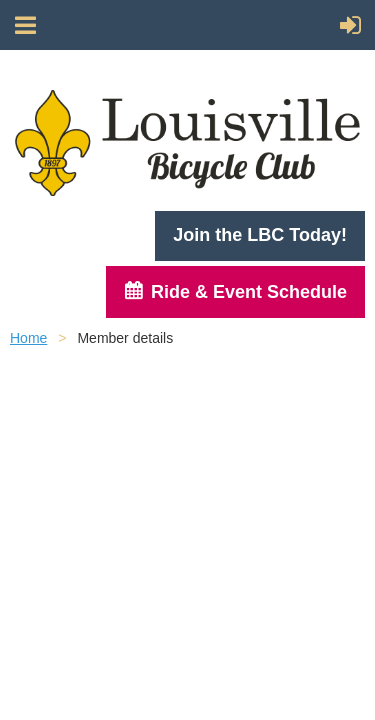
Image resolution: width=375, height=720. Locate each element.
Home (28, 338)
